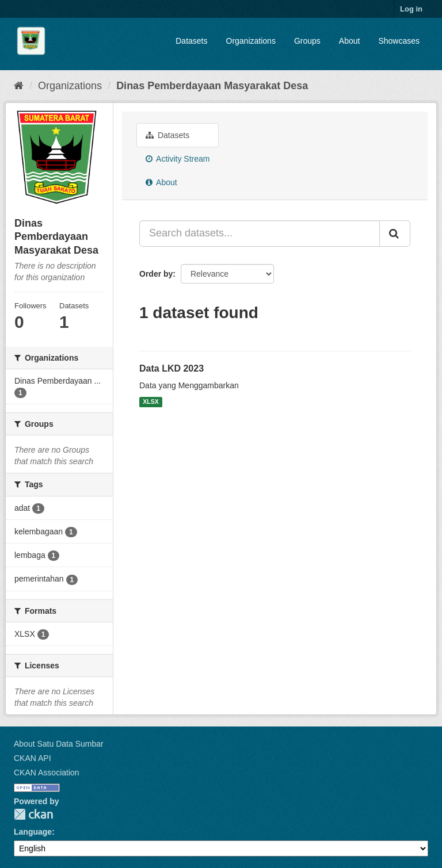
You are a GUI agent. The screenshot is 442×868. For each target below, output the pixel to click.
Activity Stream (178, 159)
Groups (307, 41)
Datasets (191, 41)
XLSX (150, 402)
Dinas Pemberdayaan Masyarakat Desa (212, 86)
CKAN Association (47, 773)
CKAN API (33, 758)
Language (33, 832)
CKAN (33, 814)
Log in (411, 9)
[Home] (19, 86)
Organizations (251, 41)
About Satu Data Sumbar (59, 744)
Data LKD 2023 (172, 368)
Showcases (399, 41)
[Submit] (395, 234)
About (350, 41)
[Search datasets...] (260, 234)
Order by (156, 274)
